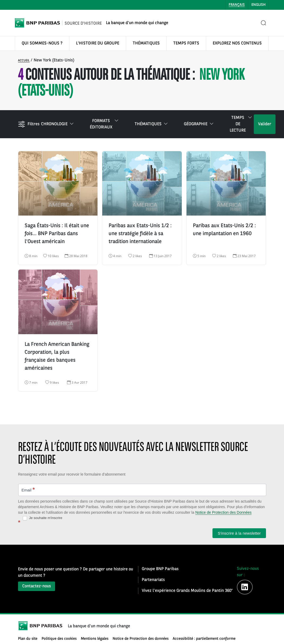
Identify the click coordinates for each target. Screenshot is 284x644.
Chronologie (57, 124)
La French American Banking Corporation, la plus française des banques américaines (57, 356)
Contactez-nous (37, 586)
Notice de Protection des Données (223, 512)
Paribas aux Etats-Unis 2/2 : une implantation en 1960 (224, 230)
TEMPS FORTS (186, 43)
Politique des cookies (59, 639)
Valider (265, 124)
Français (237, 5)
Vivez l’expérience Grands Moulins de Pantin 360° (187, 591)
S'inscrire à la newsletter (239, 533)
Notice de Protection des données (141, 639)
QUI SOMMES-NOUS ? (42, 43)
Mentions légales (95, 639)
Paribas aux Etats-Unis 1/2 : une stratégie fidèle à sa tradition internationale (140, 234)
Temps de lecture (241, 124)
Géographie (199, 124)
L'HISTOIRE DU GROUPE (98, 43)
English (258, 5)
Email (28, 489)
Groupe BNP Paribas (160, 569)
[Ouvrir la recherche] (264, 23)
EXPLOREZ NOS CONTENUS (237, 43)
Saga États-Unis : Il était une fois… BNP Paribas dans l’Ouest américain (57, 234)
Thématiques (151, 124)
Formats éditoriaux (104, 124)
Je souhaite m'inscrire (43, 518)
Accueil (24, 61)
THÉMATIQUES (146, 43)
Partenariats (153, 580)
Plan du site (28, 639)
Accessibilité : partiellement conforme (204, 639)
